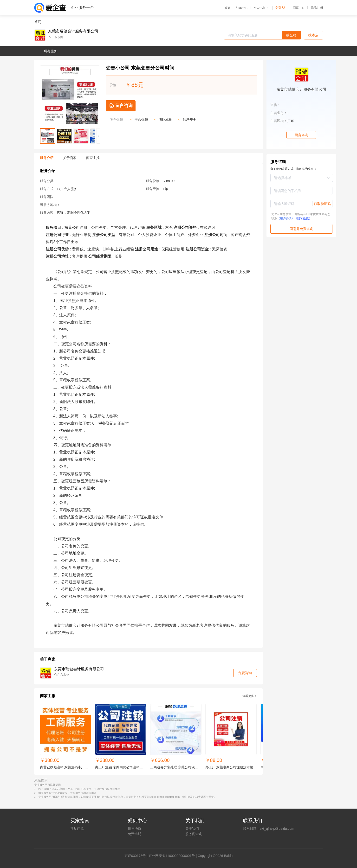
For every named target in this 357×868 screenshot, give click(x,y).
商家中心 (299, 8)
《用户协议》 (286, 218)
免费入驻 (281, 8)
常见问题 (77, 829)
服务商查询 (194, 834)
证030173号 (137, 856)
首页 (227, 8)
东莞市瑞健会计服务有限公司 (73, 31)
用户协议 (135, 829)
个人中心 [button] (262, 8)
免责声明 (135, 834)
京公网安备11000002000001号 (172, 856)
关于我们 (192, 829)
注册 (320, 8)
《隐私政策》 (303, 218)
